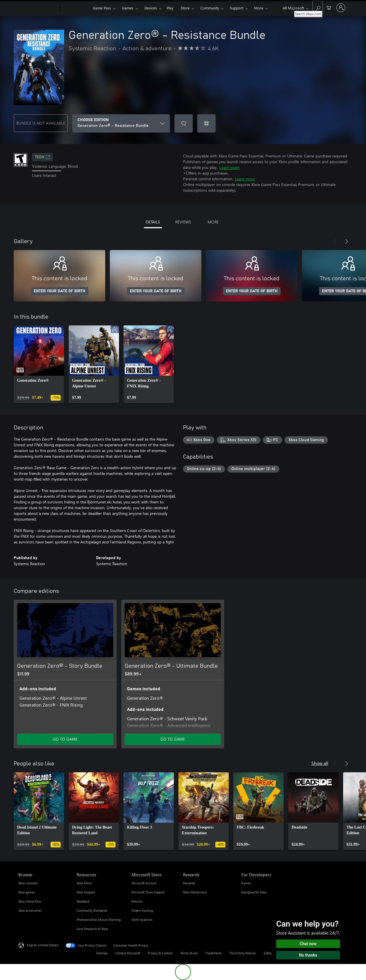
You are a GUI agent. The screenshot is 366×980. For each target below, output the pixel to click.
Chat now (308, 944)
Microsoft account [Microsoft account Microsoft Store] (144, 883)
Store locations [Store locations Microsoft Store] (142, 920)
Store (185, 8)
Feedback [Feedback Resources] (83, 901)
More (259, 8)
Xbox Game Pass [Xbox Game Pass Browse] (30, 901)
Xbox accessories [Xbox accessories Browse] (30, 910)
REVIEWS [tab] (183, 222)
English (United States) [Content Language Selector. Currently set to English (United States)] (43, 945)
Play (170, 8)
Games (128, 8)
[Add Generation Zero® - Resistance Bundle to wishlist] (184, 123)
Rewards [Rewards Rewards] (189, 883)
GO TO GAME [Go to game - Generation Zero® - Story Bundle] (65, 739)
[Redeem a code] (206, 123)
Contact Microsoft (128, 953)
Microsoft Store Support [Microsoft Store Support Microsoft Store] (148, 892)
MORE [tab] (213, 222)
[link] (39, 364)
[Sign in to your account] (341, 8)
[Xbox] (76, 8)
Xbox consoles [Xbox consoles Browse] (28, 883)
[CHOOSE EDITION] (121, 123)
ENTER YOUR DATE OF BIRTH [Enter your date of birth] (60, 291)
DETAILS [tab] (153, 222)
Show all (320, 763)
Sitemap (102, 953)
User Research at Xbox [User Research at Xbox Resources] (92, 929)
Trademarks (213, 953)
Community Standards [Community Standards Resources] (92, 910)
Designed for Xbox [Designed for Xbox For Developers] (254, 892)
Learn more (229, 167)
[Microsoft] (38, 8)
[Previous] (335, 241)
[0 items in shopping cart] (329, 7)
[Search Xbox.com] (318, 7)
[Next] (347, 241)
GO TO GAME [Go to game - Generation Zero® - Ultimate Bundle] (173, 739)
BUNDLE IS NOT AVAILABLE (41, 123)
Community (210, 8)
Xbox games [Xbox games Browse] (27, 892)
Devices (151, 8)
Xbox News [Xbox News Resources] (84, 883)
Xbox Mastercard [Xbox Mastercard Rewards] (195, 892)
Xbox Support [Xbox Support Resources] (86, 892)
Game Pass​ (102, 8)
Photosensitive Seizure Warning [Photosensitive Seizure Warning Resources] (99, 920)
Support (237, 8)
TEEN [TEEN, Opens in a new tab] (42, 157)
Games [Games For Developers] (246, 883)
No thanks (308, 955)
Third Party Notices (243, 953)
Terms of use (189, 953)
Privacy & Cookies (160, 953)
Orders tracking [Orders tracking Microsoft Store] (142, 910)
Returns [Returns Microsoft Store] (137, 901)
